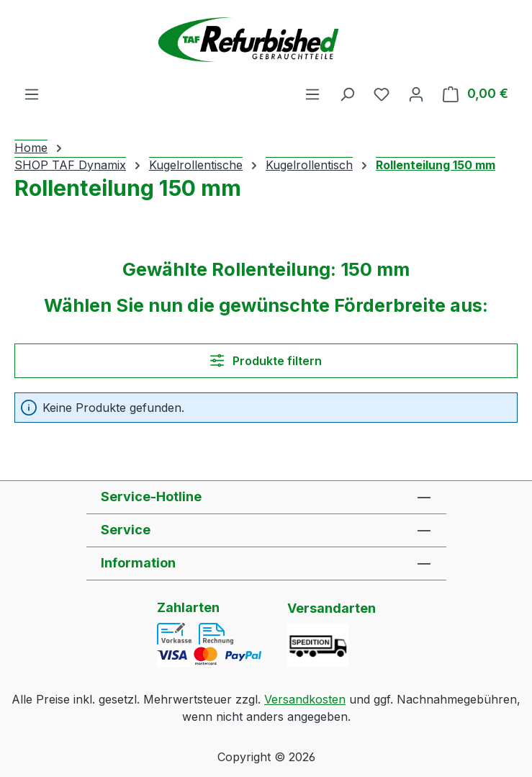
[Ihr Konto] (416, 94)
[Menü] (32, 94)
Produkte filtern (266, 361)
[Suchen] (347, 94)
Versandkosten (305, 699)
